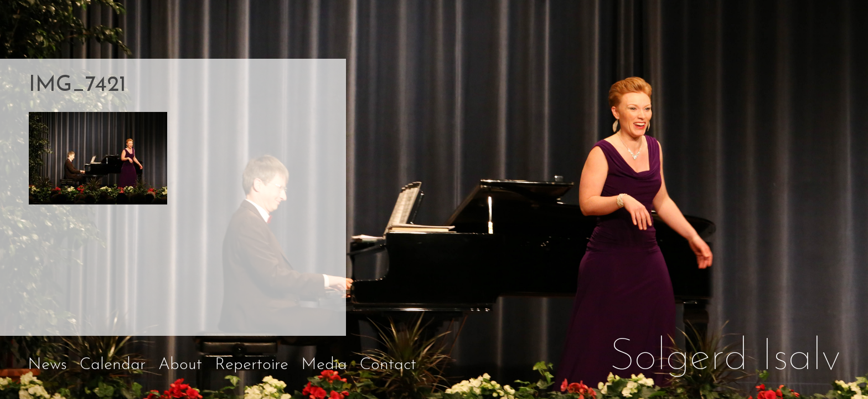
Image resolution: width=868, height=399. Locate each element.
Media (324, 365)
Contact (388, 365)
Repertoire (252, 365)
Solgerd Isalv (725, 358)
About (180, 365)
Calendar (113, 365)
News (47, 365)
